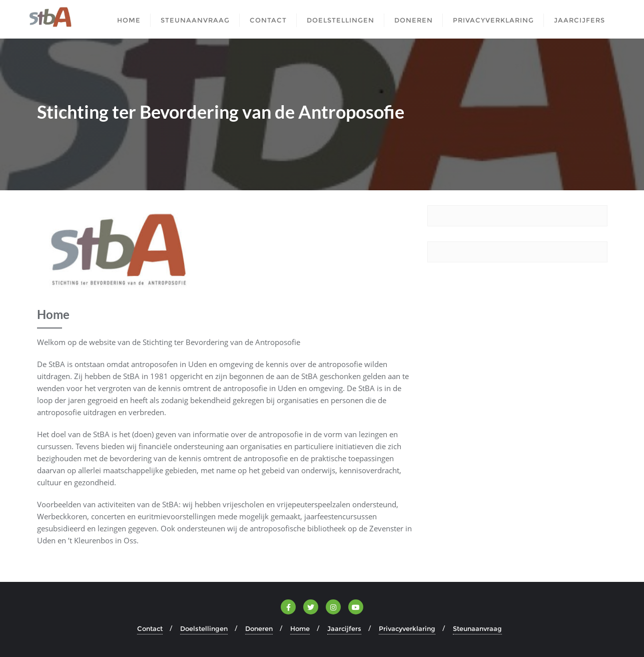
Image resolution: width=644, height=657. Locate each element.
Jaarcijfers (344, 628)
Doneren (259, 628)
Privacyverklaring (407, 628)
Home (300, 628)
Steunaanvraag (477, 628)
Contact (150, 628)
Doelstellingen (204, 628)
